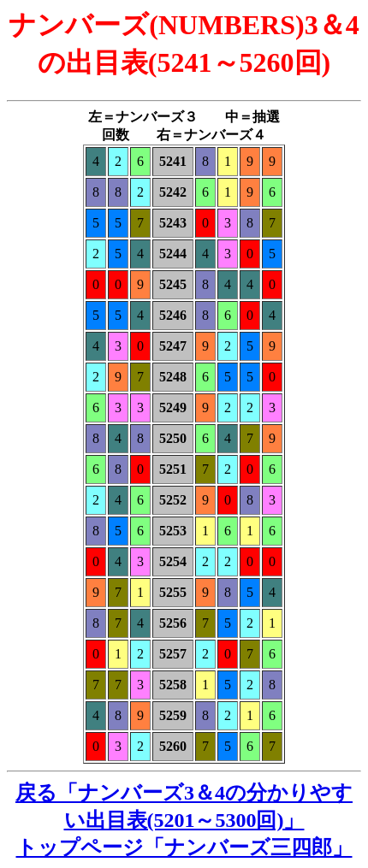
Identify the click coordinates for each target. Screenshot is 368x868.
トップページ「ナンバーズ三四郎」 (184, 847)
